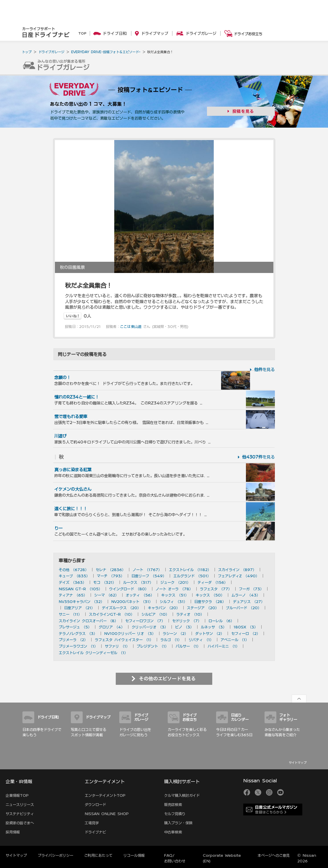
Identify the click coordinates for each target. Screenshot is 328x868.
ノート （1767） (147, 570)
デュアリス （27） (249, 602)
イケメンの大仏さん (73, 489)
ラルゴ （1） (171, 640)
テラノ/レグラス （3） (78, 633)
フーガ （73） (251, 589)
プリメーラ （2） (73, 640)
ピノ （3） (184, 627)
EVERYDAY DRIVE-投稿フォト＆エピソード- (106, 52)
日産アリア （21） (79, 608)
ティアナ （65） (73, 595)
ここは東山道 (131, 326)
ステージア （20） (203, 608)
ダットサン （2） (210, 633)
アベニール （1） (235, 640)
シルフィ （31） (173, 602)
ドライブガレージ (51, 52)
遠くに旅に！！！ (71, 509)
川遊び (61, 436)
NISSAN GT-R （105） (80, 589)
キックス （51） (175, 595)
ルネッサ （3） (214, 627)
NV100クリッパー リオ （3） (130, 633)
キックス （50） (210, 595)
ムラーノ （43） (246, 595)
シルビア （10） (155, 614)
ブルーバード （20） (244, 608)
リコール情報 (134, 855)
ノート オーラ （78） (174, 589)
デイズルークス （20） (121, 608)
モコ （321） (105, 582)
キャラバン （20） (164, 608)
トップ (27, 52)
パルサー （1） (188, 646)
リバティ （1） (201, 640)
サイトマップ (298, 763)
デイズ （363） (72, 582)
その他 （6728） (74, 570)
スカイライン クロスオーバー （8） (88, 621)
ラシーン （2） (175, 633)
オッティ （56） (140, 595)
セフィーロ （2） (246, 633)
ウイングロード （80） (129, 589)
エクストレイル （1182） (190, 570)
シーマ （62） (106, 595)
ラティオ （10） (190, 614)
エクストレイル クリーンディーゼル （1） (93, 653)
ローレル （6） (221, 621)
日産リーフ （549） (149, 576)
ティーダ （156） (213, 582)
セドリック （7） (187, 621)
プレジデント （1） (153, 646)
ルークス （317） (138, 582)
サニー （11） (70, 614)
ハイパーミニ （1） (223, 646)
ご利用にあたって (98, 855)
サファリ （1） (117, 646)
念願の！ (63, 378)
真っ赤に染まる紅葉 (73, 470)
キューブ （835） (74, 576)
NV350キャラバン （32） (81, 602)
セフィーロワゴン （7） (145, 621)
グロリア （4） (112, 627)
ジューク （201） (175, 582)
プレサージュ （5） (75, 627)
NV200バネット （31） (132, 602)
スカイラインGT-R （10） (112, 614)
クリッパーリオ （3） (150, 627)
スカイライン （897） (237, 570)
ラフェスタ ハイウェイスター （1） (124, 640)
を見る (265, 370)
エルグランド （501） (192, 576)
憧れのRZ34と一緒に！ (77, 397)
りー (58, 528)
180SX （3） (246, 627)
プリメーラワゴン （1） (78, 646)
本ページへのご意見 (274, 855)
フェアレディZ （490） (239, 576)
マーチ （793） (111, 576)
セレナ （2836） (111, 570)
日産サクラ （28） (210, 602)
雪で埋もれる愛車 (71, 417)
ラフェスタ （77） (216, 589)
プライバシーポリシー (56, 855)
